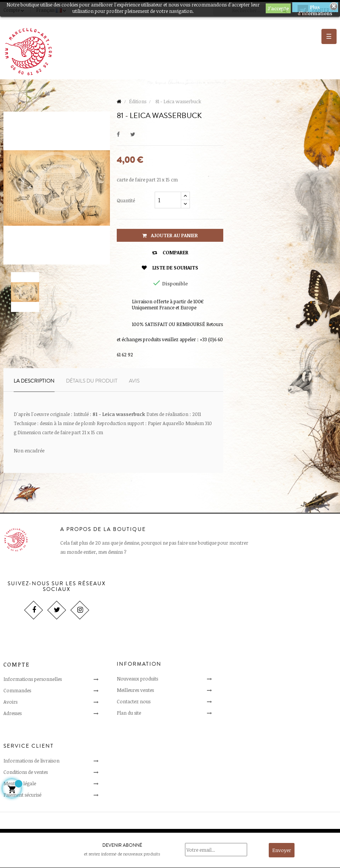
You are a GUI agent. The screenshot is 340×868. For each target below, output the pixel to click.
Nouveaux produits (137, 679)
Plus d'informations (315, 8)
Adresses (13, 713)
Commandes (17, 690)
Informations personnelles (33, 679)
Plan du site (129, 713)
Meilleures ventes (135, 690)
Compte (16, 664)
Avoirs (10, 702)
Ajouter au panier (170, 235)
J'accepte (278, 8)
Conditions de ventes (26, 772)
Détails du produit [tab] (92, 381)
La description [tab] (34, 381)
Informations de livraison (31, 761)
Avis (134, 381)
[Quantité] (168, 200)
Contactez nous (134, 701)
